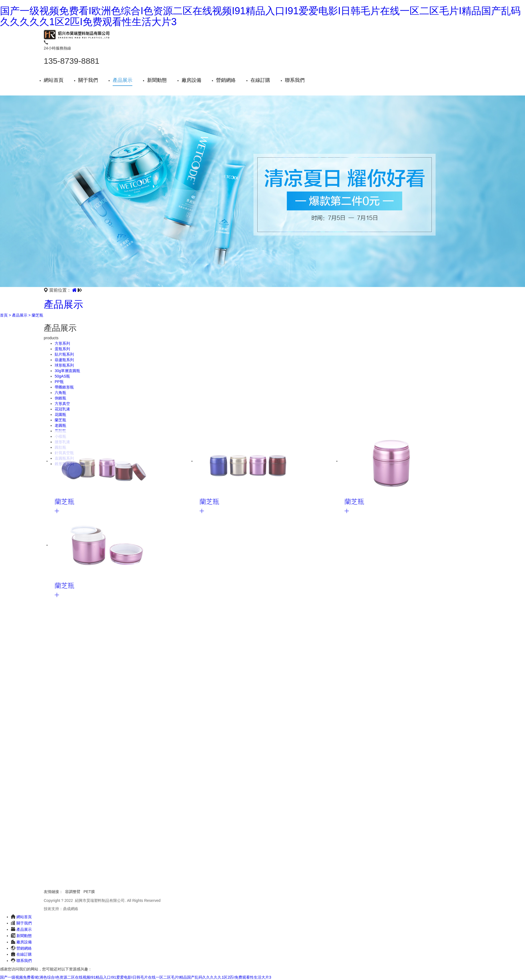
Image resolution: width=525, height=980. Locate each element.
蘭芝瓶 (37, 315)
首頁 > (5, 315)
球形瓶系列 (64, 365)
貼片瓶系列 (64, 354)
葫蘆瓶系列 (64, 360)
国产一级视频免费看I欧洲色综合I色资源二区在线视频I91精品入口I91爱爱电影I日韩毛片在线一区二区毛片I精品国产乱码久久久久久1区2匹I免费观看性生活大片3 (260, 16)
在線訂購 (260, 80)
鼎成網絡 (71, 909)
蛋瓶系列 (62, 349)
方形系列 (62, 343)
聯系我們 (295, 80)
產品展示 (122, 80)
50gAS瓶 (62, 376)
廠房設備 (191, 80)
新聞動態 (157, 80)
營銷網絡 (226, 80)
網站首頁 (54, 80)
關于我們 (88, 80)
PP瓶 (59, 382)
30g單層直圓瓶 (67, 371)
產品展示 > (21, 315)
